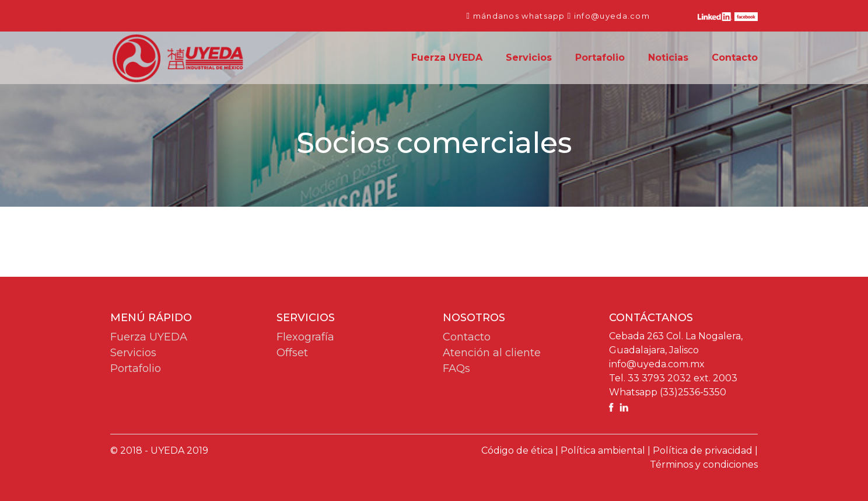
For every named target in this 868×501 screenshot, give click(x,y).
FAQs (456, 368)
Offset (292, 353)
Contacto (735, 58)
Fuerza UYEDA (447, 57)
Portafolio (600, 58)
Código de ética (517, 450)
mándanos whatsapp (519, 16)
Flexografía (305, 337)
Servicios (529, 58)
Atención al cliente (492, 353)
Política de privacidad (703, 450)
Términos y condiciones (704, 465)
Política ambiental (603, 450)
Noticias (668, 58)
